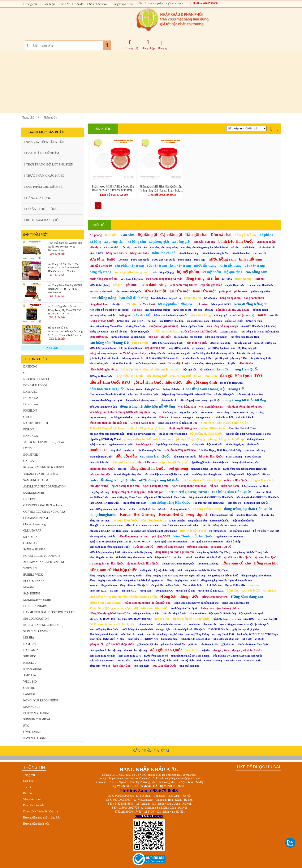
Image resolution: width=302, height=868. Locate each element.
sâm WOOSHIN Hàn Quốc (104, 503)
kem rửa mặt (204, 291)
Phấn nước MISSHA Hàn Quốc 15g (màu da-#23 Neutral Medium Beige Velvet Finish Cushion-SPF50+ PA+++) (113, 188)
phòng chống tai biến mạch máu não (148, 439)
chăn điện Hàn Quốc (101, 457)
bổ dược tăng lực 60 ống (103, 407)
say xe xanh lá (240, 412)
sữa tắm (97, 259)
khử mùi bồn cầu (220, 521)
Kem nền (111, 235)
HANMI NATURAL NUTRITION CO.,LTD (49, 612)
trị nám (206, 650)
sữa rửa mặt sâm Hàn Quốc (209, 503)
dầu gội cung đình (201, 382)
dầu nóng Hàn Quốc (185, 457)
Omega (176, 417)
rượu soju (200, 260)
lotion (198, 376)
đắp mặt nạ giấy (197, 343)
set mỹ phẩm (212, 272)
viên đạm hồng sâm (211, 407)
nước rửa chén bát (165, 331)
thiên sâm (255, 585)
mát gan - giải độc (160, 337)
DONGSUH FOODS (35, 385)
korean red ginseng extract (188, 492)
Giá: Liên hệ (57, 254)
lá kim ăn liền (177, 521)
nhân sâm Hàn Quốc (102, 469)
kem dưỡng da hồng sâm (128, 474)
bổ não (214, 486)
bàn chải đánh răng (134, 298)
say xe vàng (257, 412)
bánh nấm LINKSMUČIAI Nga (107, 639)
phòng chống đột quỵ (191, 439)
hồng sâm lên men (100, 521)
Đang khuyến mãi (122, 4)
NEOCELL (30, 663)
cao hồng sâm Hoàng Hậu (245, 337)
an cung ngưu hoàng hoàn (132, 272)
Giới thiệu (47, 4)
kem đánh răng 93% (130, 656)
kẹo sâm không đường (158, 310)
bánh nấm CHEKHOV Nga (143, 639)
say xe (156, 412)
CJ (25, 373)
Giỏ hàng (128, 48)
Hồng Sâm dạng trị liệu (146, 614)
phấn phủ (225, 291)
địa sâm (114, 591)
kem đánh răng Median (102, 656)
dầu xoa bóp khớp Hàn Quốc (189, 629)
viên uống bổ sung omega (223, 326)
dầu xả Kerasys (147, 462)
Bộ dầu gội (147, 235)
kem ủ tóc (192, 650)
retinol (188, 557)
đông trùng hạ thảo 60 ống (245, 400)
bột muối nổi (214, 444)
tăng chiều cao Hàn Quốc (134, 585)
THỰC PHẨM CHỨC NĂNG (44, 176)
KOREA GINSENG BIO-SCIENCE (44, 467)
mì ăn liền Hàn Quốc (232, 383)
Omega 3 (188, 417)
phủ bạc (193, 644)
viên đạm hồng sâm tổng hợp (244, 407)
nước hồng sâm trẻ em (103, 279)
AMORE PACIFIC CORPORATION (44, 487)
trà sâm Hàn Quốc (224, 394)
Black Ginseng (234, 457)
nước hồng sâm (222, 259)
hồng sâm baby (140, 253)
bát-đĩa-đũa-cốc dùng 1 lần (197, 358)
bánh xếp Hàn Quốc (192, 326)
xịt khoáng (202, 304)
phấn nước (241, 291)
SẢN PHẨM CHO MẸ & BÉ (43, 187)
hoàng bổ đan (153, 389)
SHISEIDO (30, 656)
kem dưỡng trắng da (251, 304)
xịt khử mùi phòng (240, 531)
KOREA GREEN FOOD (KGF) (42, 556)
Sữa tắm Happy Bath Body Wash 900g (220, 450)
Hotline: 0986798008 (204, 3)
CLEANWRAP (32, 531)
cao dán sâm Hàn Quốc (260, 285)
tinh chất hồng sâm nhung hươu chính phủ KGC (143, 557)
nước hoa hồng (200, 315)
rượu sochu (184, 260)
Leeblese (123, 260)
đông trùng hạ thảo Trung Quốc (251, 552)
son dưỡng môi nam (198, 321)
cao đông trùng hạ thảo (102, 315)
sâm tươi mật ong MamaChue (106, 326)
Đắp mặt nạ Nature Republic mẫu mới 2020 (186, 394)
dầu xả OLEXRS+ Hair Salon (143, 525)
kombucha (195, 624)
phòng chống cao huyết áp (226, 439)
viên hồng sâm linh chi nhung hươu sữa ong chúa (120, 412)
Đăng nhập (148, 45)
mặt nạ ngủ (221, 315)
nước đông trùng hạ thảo (159, 480)
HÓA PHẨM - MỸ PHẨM (42, 153)
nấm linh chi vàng (189, 253)
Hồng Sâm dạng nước (179, 596)
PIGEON (29, 429)
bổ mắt (162, 509)
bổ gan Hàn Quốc (263, 480)
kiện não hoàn (230, 486)
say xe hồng (223, 412)
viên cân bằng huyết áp (104, 369)
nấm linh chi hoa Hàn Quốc (143, 394)
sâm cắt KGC (251, 590)
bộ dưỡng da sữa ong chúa (196, 639)
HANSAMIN (31, 650)
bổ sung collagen (197, 547)
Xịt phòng (96, 235)
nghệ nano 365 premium (229, 537)
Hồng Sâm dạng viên (215, 597)
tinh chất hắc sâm (99, 463)
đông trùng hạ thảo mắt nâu (105, 580)
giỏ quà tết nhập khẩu (120, 644)
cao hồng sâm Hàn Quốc (232, 492)
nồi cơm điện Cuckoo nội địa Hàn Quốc (167, 474)
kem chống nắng (103, 298)
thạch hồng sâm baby (135, 503)
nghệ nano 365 (98, 444)
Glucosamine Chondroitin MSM (107, 394)
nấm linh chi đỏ (164, 253)
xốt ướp (126, 248)
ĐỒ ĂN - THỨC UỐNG (41, 209)
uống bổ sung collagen (103, 353)
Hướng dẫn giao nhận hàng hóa (42, 818)
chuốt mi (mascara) (242, 315)
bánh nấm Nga (169, 639)
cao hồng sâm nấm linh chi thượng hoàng (154, 531)
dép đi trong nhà (155, 348)
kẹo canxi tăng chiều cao (103, 585)
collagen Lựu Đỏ (221, 547)
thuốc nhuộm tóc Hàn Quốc (253, 644)
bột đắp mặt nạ (243, 343)
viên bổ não (246, 363)
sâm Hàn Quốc (253, 661)
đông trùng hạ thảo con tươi (182, 580)
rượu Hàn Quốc (140, 260)
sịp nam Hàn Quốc (266, 557)
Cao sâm (127, 235)
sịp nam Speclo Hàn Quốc (143, 564)
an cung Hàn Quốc (125, 520)
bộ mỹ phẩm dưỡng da (175, 304)
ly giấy (232, 364)
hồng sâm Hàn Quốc (147, 468)
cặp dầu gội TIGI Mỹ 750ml (105, 439)
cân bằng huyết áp (154, 520)
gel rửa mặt (180, 291)
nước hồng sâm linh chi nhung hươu (214, 353)
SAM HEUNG (32, 594)
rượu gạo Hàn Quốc (164, 260)
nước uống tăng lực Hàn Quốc (128, 337)
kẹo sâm (137, 310)
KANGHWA (31, 436)
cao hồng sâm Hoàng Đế (109, 343)
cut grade (270, 590)
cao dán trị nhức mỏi (101, 292)
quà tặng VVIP (161, 536)
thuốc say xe (170, 412)
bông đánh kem (99, 304)
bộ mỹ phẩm (188, 272)
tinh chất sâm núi (189, 666)
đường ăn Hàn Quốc (101, 376)
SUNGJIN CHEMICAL (37, 719)
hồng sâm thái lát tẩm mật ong (108, 423)
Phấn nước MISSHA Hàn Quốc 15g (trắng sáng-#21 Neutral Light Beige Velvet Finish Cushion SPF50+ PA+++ (161, 188)
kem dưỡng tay (99, 337)
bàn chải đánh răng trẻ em (166, 298)
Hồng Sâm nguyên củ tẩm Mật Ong (178, 423)
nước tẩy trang (205, 265)
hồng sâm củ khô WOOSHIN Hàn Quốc (211, 497)
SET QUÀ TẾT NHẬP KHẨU (44, 142)
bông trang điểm (230, 298)
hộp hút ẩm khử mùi (130, 348)
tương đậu (123, 321)
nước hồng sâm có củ (156, 656)
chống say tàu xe (99, 332)
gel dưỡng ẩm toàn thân (221, 348)
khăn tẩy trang (230, 265)
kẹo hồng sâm (144, 444)
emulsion (211, 376)
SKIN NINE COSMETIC (38, 631)
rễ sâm (209, 310)
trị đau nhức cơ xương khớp (202, 480)
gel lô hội (215, 400)
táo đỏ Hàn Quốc (99, 497)
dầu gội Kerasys (123, 462)
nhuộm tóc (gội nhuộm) (163, 326)
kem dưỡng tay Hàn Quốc (104, 629)
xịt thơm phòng (218, 531)
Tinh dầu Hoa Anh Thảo (242, 428)
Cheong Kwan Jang (34, 524)
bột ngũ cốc (190, 370)
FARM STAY (31, 398)
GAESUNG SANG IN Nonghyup (43, 505)
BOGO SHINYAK (34, 581)
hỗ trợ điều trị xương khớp (191, 619)
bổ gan (117, 285)
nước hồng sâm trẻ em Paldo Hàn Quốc (245, 469)
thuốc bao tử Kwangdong (173, 434)
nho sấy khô (267, 515)
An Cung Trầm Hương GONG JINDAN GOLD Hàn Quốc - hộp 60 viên (65, 288)
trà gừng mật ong (99, 492)
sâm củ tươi (96, 253)
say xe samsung (98, 417)
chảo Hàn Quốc (263, 492)
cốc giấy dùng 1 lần (261, 358)
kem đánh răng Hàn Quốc (238, 369)
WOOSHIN (30, 568)
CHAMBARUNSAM (36, 518)
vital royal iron (198, 614)
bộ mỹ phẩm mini (168, 661)
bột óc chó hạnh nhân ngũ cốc (171, 315)
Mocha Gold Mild (193, 585)
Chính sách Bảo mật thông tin (40, 811)
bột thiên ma (207, 370)
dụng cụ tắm (221, 650)
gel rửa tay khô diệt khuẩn (104, 358)
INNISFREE (31, 455)
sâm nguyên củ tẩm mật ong (105, 650)
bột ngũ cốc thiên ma (259, 474)
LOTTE (28, 448)
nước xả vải (147, 304)
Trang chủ (30, 4)
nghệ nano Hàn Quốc (121, 444)
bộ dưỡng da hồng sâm (226, 639)
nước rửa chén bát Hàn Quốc (199, 332)
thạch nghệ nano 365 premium (171, 542)
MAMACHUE (32, 707)
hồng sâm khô (266, 563)
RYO (26, 726)
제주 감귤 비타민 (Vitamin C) (162, 358)
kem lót (274, 315)
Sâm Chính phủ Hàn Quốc (193, 536)
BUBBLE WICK (33, 575)
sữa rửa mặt (155, 291)
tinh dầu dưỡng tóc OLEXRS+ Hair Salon (225, 525)
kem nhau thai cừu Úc (256, 503)
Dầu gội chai (196, 235)
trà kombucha (146, 624)
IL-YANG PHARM (34, 738)
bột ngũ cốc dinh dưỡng (222, 614)
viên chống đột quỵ (163, 272)
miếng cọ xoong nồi (179, 353)
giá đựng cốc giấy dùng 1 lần (231, 358)
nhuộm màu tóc (210, 644)
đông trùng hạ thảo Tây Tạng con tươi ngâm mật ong (175, 576)
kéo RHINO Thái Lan (172, 321)
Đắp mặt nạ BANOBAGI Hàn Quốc (110, 661)
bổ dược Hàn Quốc (253, 639)
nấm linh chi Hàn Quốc (107, 389)
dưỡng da (146, 570)
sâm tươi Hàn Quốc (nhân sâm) (259, 326)
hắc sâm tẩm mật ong (249, 353)
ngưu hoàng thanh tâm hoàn (189, 486)
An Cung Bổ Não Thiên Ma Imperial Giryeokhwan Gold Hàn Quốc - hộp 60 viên (63, 267)
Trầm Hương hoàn (213, 428)
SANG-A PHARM (34, 549)
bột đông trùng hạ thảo (102, 537)
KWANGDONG (33, 669)
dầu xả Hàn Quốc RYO (110, 382)
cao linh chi (260, 253)
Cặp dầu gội (171, 235)
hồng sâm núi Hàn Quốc (255, 486)
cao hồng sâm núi (234, 474)
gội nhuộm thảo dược (173, 644)
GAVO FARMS (32, 732)
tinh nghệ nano (255, 439)
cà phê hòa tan (213, 585)
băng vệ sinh (192, 298)
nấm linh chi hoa (241, 253)
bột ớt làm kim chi (122, 364)
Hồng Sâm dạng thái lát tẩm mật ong (148, 603)
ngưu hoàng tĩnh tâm (156, 486)
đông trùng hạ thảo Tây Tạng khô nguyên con (227, 580)
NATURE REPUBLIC (36, 423)
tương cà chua (254, 321)
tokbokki (217, 321)
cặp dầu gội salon (211, 285)
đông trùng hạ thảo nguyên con (175, 552)
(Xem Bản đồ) (195, 782)
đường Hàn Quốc (136, 326)
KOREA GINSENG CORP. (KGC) (43, 625)
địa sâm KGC (129, 591)
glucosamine (140, 343)
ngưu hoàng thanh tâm (126, 486)
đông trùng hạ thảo (202, 278)
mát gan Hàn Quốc (236, 480)
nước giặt (130, 304)
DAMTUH (30, 644)
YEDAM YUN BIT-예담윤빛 (41, 474)
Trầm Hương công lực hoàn (147, 428)
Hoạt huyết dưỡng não (183, 428)
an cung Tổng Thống (198, 634)
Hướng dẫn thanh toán (36, 824)
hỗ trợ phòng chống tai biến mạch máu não (151, 369)
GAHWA (29, 461)
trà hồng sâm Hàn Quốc (185, 608)
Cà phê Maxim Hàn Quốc (166, 585)
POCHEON (30, 411)
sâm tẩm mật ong (204, 242)
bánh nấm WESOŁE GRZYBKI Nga (257, 634)
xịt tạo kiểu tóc (147, 509)
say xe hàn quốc (188, 412)
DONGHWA (31, 404)
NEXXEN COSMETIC (37, 379)
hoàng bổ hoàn (172, 389)
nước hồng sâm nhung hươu (167, 343)
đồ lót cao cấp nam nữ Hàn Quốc (112, 624)
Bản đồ (78, 4)
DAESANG (30, 392)
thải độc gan (156, 492)
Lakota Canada (229, 332)
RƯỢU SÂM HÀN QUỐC (42, 220)
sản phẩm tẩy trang (129, 265)
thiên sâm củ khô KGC (211, 591)
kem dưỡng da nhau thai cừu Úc (107, 509)
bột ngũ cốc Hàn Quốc (252, 614)
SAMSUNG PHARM (36, 480)
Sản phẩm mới (97, 4)
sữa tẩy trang (157, 265)
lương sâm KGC (164, 591)
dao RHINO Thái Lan (144, 321)
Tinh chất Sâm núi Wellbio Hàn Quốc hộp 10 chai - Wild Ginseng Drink (65, 246)
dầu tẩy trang (255, 265)
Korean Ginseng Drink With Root (223, 661)
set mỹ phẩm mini (191, 661)
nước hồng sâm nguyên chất (137, 629)
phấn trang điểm (260, 292)
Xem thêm (52, 348)
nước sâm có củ (182, 310)
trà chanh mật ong (255, 450)
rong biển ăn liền (197, 521)
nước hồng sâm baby (133, 353)
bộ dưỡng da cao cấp (101, 557)
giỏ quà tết (96, 644)
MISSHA (29, 638)
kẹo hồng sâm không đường (172, 444)
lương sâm (146, 591)
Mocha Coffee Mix (235, 585)
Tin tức (64, 4)
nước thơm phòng (100, 285)
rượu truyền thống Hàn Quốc (106, 400)
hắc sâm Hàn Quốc (211, 457)
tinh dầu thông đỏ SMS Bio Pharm (190, 656)
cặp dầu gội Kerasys (174, 462)
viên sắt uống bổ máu (174, 614)
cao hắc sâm (140, 248)
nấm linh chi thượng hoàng (233, 310)
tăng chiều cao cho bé (122, 450)
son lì (262, 315)
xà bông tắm (137, 242)
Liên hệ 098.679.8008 (114, 195)
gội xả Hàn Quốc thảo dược (158, 382)
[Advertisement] (147, 82)
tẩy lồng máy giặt (248, 348)
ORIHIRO (29, 688)
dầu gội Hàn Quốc (166, 650)
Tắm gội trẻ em (245, 235)
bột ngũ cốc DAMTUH (102, 619)
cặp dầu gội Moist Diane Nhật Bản (210, 463)
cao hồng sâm (256, 272)
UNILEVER (30, 499)
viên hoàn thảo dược (243, 619)
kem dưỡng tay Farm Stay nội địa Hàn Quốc (245, 624)
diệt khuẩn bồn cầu (244, 521)
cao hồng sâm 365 (146, 417)
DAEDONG (30, 367)
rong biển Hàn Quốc (130, 376)
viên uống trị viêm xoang (193, 400)
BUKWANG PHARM (36, 713)
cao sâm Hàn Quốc (155, 456)
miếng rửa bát (157, 353)
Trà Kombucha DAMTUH (171, 624)
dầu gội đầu (126, 456)
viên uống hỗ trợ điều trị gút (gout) (109, 310)
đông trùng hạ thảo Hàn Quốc (248, 509)
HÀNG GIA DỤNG (38, 198)
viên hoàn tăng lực (268, 619)
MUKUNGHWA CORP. (37, 600)
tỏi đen (198, 310)
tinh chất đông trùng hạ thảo (113, 480)
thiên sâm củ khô (186, 591)
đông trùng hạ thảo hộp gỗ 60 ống (148, 406)
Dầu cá (164, 417)
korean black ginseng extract (142, 400)
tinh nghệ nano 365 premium (207, 542)
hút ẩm (178, 557)
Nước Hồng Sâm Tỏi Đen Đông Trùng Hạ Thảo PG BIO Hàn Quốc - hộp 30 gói (65, 310)
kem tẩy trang (180, 265)
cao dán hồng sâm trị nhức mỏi (107, 434)
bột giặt (116, 304)
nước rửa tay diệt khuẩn (175, 363)
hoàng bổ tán (135, 389)
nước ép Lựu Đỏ (143, 547)
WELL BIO (30, 682)
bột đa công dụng (234, 444)
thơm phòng (243, 279)
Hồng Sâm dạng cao (247, 597)
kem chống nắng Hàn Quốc (170, 502)
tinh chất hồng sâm (193, 531)
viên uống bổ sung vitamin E (209, 364)
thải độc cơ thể (99, 486)
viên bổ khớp (233, 542)
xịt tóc (132, 509)
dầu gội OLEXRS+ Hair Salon (106, 525)
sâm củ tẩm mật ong (135, 650)
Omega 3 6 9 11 (204, 417)
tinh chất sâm (251, 259)
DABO (111, 260)
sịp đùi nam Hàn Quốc (238, 557)
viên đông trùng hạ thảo (133, 536)
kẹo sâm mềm (141, 666)
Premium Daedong (208, 564)
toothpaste (98, 450)
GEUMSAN (30, 543)
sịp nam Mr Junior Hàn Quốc (178, 564)
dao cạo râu (210, 624)
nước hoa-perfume (146, 364)
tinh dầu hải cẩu (245, 417)
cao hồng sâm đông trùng (164, 248)
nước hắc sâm (253, 457)
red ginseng (178, 468)
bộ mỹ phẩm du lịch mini (168, 570)
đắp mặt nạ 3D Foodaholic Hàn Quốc (165, 497)
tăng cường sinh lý (179, 348)
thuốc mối (253, 444)
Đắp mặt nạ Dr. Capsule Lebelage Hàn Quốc (237, 656)
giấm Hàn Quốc (234, 321)
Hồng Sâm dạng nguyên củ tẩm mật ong (196, 603)
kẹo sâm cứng (122, 666)
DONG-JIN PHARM (35, 606)
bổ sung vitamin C (133, 358)
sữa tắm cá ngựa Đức (149, 450)
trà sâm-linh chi (266, 248)
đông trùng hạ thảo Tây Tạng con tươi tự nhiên (116, 576)
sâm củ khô (111, 247)
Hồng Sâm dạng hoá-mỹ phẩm (220, 608)
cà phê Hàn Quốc (235, 285)
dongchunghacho (103, 515)
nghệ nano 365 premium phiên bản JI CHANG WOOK (120, 542)
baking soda (197, 444)
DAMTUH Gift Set (219, 629)
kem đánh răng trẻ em (183, 285)
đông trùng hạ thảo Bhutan (256, 576)
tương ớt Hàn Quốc (102, 321)
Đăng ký (163, 45)
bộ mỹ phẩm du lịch (144, 661)
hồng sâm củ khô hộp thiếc (113, 570)
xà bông (95, 242)
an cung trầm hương (207, 509)
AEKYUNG (30, 675)
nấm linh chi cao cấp (133, 634)
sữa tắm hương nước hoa (180, 450)
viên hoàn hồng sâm (132, 279)
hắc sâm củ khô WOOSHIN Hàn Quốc (258, 497)
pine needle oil (169, 400)
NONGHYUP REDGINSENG (41, 701)
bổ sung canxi (260, 310)
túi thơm (227, 279)
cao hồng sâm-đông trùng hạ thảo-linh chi (205, 248)
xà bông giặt (181, 242)
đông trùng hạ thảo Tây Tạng (213, 552)
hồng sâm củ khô (236, 563)
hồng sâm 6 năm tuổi (222, 515)
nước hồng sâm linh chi (103, 348)
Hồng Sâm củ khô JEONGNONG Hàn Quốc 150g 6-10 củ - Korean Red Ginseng (65, 331)
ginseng (122, 469)
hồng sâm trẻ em (117, 253)
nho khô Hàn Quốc (247, 515)
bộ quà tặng (233, 272)
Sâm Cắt (233, 590)
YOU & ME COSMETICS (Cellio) (44, 442)
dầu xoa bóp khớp (220, 343)
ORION (28, 417)
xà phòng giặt (159, 242)
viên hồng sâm (187, 407)
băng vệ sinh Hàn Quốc (246, 463)
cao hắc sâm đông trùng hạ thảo (165, 634)
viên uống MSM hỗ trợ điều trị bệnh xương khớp (123, 597)
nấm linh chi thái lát (216, 337)
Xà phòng (266, 235)
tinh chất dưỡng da (265, 343)
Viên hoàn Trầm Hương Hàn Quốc (224, 423)
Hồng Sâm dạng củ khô (105, 603)
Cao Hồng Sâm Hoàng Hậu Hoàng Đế (213, 389)
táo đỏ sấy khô (119, 332)
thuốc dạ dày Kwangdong (141, 434)
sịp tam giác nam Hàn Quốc (107, 564)
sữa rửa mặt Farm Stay (250, 394)
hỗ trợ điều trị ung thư (266, 531)
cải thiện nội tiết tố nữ (208, 557)
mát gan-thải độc (100, 474)
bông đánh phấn (254, 298)
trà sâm (235, 248)
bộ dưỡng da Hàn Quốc (206, 434)
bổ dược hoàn (221, 619)
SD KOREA (30, 537)
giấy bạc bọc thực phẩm (246, 629)
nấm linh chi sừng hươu (215, 253)
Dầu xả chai (221, 235)
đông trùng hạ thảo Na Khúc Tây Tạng (207, 570)
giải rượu (131, 285)
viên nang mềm (266, 242)
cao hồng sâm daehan (122, 417)
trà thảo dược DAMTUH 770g (135, 619)
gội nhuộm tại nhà (148, 644)
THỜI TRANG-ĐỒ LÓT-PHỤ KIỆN (49, 164)
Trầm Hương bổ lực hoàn (107, 428)
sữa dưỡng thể (157, 376)
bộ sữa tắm (211, 298)
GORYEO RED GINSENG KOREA (44, 512)
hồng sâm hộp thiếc (155, 608)
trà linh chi (249, 248)
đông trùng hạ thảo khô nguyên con (144, 580)
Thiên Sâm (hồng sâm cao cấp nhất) (114, 608)
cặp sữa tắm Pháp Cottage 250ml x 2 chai (249, 434)
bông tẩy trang (100, 272)
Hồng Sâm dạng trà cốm (235, 603)
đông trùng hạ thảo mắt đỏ (223, 576)
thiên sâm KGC (98, 591)
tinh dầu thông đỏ (101, 266)
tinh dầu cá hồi (224, 417)
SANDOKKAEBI (34, 493)
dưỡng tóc (125, 315)
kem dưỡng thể (180, 376)
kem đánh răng (154, 285)
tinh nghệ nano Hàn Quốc (206, 469)
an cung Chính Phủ (223, 634)
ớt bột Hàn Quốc (140, 332)
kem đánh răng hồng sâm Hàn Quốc (110, 547)
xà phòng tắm (114, 242)
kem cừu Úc (234, 503)
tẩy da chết (143, 315)
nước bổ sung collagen (170, 547)
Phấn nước (50, 118)
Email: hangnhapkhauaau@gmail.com (160, 3)
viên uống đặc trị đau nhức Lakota (260, 332)
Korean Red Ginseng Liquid (183, 514)
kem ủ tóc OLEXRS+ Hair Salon (181, 525)
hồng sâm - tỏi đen (100, 666)
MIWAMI (29, 587)
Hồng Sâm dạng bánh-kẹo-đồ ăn (110, 613)
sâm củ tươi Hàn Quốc (128, 292)
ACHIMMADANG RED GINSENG (44, 562)
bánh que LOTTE (221, 304)
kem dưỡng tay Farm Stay (126, 497)
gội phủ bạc (228, 644)
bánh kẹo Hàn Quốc (236, 241)
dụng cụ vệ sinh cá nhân (247, 650)
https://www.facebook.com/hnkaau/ (130, 778)
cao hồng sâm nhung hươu (207, 474)
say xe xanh (207, 412)
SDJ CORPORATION (36, 619)
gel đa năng (199, 348)
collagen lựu (163, 629)
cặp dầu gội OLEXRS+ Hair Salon (109, 531)
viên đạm (95, 247)
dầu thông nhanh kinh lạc (104, 634)
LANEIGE (29, 694)
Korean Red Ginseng (138, 514)
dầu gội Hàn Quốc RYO (241, 376)
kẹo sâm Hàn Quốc (164, 666)
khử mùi (260, 279)
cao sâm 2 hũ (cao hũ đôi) (188, 337)
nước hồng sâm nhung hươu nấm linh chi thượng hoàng (121, 552)
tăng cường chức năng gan (128, 492)
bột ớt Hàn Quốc (99, 364)
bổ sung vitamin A (180, 509)
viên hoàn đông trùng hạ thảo (164, 279)
